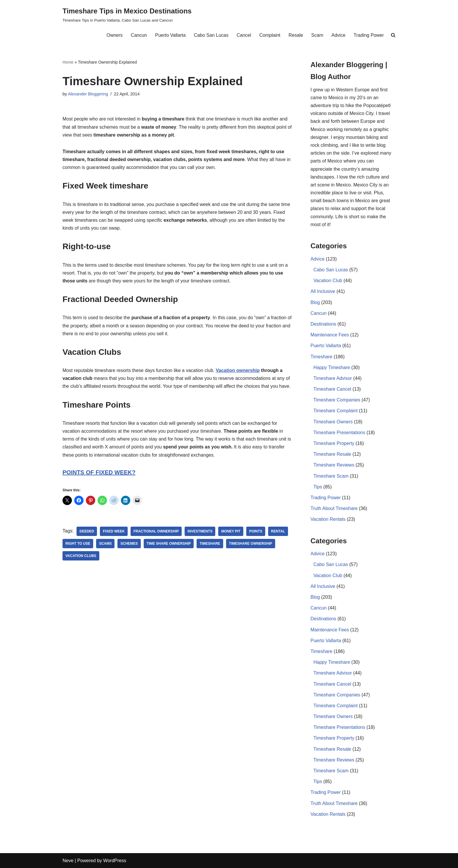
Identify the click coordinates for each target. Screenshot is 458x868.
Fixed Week (114, 531)
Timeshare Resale (332, 454)
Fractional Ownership (156, 531)
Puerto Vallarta (170, 35)
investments (200, 531)
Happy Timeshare (332, 367)
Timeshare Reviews (334, 465)
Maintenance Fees (330, 335)
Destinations (323, 324)
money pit (231, 531)
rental (278, 531)
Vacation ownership (238, 370)
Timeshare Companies (337, 400)
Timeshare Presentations (339, 433)
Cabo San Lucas (211, 35)
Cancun (139, 35)
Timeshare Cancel (332, 389)
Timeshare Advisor (333, 378)
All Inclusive (323, 291)
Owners (115, 35)
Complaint (270, 35)
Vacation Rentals (328, 519)
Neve (68, 861)
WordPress (115, 861)
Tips (318, 487)
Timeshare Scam (331, 476)
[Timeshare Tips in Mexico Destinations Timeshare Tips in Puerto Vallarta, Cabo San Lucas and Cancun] (127, 14)
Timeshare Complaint (335, 411)
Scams (105, 544)
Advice (339, 35)
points (256, 531)
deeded (87, 531)
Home (68, 62)
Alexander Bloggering (88, 94)
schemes (129, 544)
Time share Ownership (169, 544)
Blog (315, 302)
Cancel (244, 35)
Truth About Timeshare (334, 508)
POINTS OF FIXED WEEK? (99, 472)
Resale (296, 35)
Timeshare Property (334, 443)
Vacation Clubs (81, 556)
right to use (78, 544)
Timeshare (210, 544)
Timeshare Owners (333, 422)
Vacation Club (328, 281)
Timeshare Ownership (251, 544)
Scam (317, 35)
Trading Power (369, 35)
